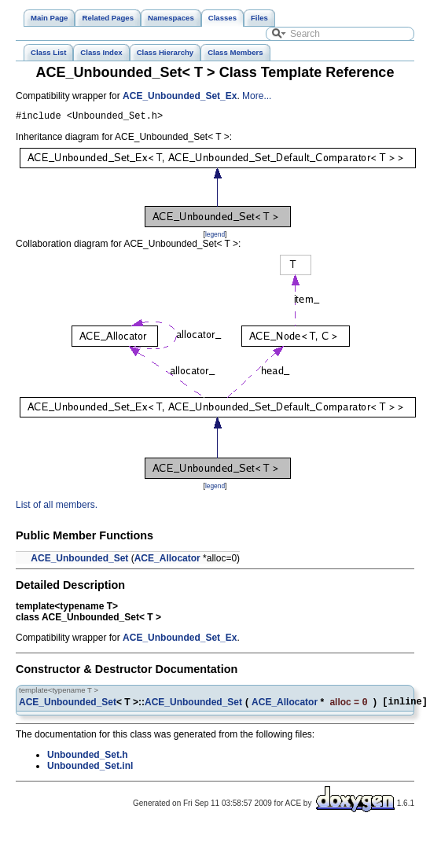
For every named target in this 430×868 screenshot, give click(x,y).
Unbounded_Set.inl (90, 770)
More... (257, 96)
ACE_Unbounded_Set (79, 561)
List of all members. (57, 507)
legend (215, 237)
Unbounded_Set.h (88, 759)
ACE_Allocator (167, 561)
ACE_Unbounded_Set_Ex (180, 96)
